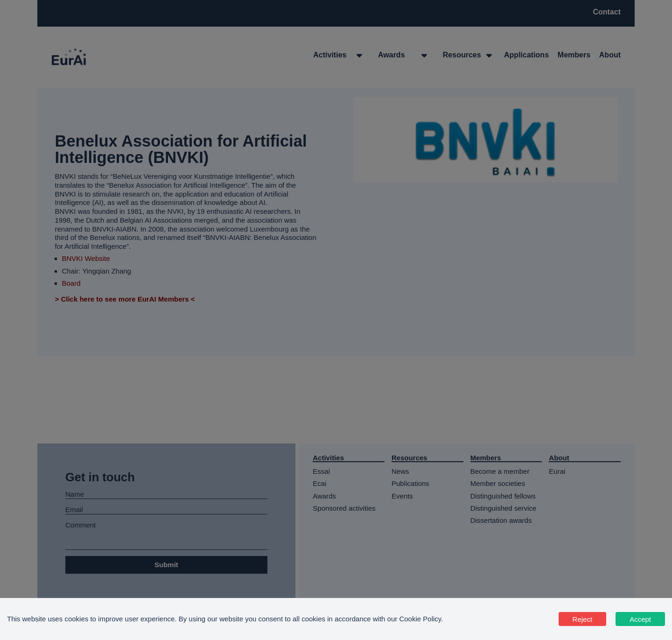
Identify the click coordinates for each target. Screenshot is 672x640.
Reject (583, 619)
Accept (640, 619)
